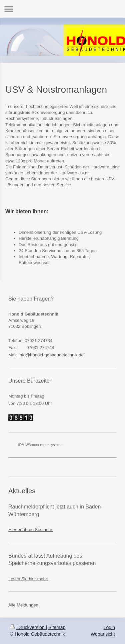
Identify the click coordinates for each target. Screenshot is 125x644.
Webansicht (103, 634)
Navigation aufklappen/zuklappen (62, 9)
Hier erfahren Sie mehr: (31, 530)
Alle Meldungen (23, 605)
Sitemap (57, 627)
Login (109, 627)
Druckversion (28, 627)
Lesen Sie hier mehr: (28, 579)
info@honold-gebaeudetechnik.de (51, 355)
